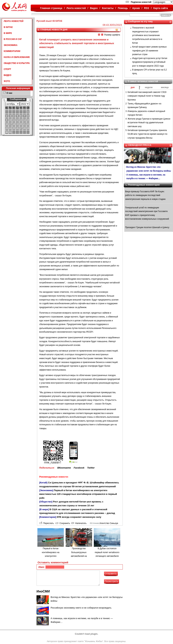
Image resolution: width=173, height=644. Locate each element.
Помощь (123, 8)
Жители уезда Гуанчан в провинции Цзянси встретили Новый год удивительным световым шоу (149, 123)
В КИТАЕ (8, 27)
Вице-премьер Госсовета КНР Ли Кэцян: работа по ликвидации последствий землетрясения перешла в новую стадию (145, 195)
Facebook (79, 468)
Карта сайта (160, 8)
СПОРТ (7, 69)
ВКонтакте (64, 468)
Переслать (47, 523)
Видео (94, 8)
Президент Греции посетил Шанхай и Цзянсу (147, 227)
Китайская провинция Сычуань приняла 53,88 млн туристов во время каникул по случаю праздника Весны (148, 134)
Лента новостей (76, 8)
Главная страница (51, 8)
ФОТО (7, 81)
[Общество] (46, 502)
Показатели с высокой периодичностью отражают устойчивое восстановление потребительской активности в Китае (147, 35)
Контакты (108, 8)
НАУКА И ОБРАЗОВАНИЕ (17, 57)
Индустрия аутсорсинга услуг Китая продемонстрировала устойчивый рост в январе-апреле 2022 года (150, 62)
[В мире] (44, 509)
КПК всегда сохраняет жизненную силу (79, 517)
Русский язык (44, 21)
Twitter (91, 468)
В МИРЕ (8, 33)
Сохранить (63, 523)
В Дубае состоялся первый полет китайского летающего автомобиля (107, 552)
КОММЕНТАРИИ (12, 51)
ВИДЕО (7, 75)
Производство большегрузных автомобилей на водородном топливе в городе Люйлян (79, 556)
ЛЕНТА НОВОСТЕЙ (14, 21)
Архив (136, 8)
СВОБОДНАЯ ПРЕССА (140, 145)
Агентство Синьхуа (109, 523)
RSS (147, 8)
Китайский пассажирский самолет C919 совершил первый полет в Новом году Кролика (147, 96)
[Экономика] (46, 490)
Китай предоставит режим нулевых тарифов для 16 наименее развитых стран (150, 51)
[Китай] (43, 483)
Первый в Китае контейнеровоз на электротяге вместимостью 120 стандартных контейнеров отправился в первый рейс (78, 494)
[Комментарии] (48, 517)
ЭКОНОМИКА (11, 45)
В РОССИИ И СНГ (13, 39)
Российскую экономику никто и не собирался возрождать (81, 608)
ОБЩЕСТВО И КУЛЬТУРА (17, 63)
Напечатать (79, 523)
